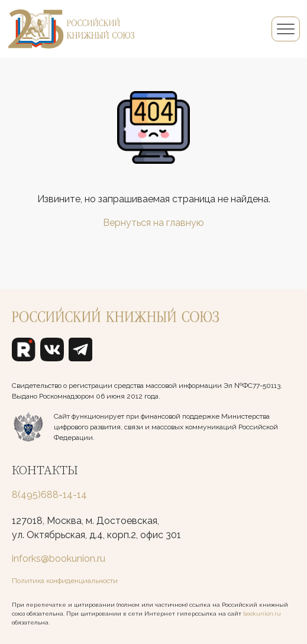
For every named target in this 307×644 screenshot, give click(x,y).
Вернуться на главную (153, 223)
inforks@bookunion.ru (59, 559)
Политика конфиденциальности (65, 581)
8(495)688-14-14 (49, 495)
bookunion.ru (262, 614)
